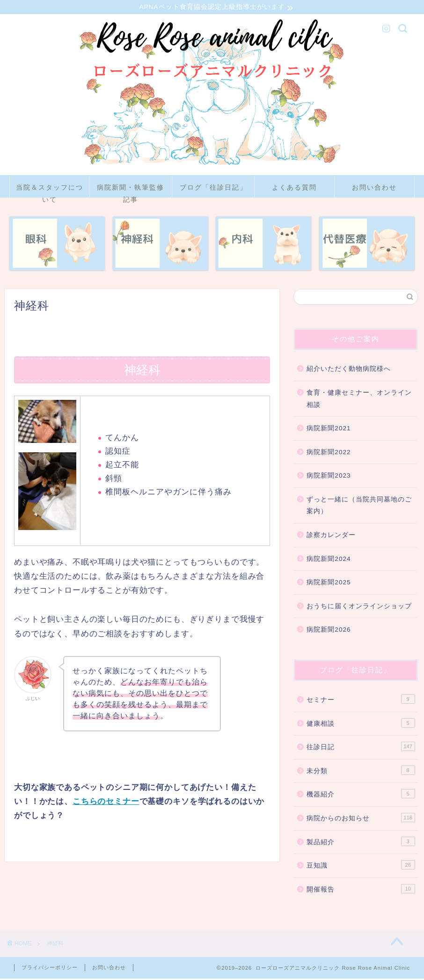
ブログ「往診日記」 (213, 189)
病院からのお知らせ (361, 819)
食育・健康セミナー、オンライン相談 (359, 400)
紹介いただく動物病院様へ (349, 370)
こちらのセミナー (106, 803)
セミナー (361, 700)
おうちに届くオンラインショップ (359, 608)
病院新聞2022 (329, 453)
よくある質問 (294, 189)
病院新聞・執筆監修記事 (131, 192)
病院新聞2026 (329, 631)
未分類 (361, 772)
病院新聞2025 (329, 584)
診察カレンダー (331, 536)
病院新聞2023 (329, 477)
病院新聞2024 (329, 560)
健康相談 (361, 724)
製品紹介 (361, 843)
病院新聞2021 (329, 430)
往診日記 (361, 748)
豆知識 (361, 866)
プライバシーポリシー (50, 969)
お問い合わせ (374, 189)
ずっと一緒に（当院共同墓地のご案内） (359, 507)
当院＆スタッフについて (50, 192)
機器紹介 (361, 795)
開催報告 (361, 890)
